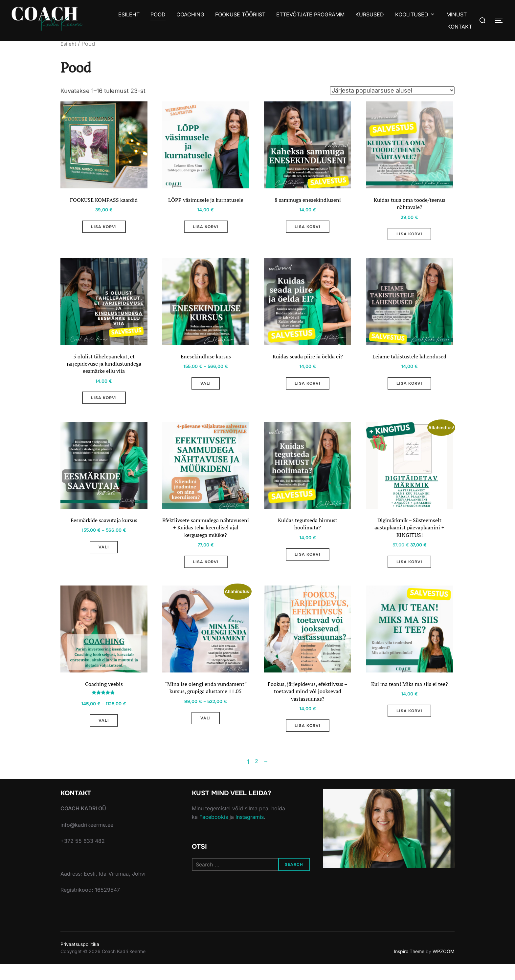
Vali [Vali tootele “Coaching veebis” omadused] (104, 735)
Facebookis (214, 833)
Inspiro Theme (409, 967)
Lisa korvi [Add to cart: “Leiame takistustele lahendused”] (409, 389)
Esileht (69, 44)
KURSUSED (369, 14)
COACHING (189, 14)
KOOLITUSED (415, 14)
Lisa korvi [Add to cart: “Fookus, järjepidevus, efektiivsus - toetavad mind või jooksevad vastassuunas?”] (308, 742)
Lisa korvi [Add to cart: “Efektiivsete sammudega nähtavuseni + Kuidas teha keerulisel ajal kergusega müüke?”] (206, 573)
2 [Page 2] (256, 778)
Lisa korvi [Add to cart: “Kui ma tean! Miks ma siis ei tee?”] (409, 725)
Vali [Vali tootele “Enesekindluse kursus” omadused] (206, 389)
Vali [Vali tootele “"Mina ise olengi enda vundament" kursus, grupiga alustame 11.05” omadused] (206, 742)
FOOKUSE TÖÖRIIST (239, 14)
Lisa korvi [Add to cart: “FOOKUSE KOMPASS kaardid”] (104, 229)
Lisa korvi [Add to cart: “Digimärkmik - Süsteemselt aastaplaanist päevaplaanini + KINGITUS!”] (409, 573)
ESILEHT (127, 14)
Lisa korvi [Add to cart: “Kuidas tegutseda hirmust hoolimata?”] (308, 565)
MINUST (456, 14)
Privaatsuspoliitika (80, 960)
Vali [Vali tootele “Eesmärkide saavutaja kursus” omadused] (104, 557)
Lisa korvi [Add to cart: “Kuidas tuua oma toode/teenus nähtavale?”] (409, 237)
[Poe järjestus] (392, 90)
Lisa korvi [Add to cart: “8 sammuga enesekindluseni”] (308, 229)
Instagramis (250, 833)
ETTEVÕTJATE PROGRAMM (310, 14)
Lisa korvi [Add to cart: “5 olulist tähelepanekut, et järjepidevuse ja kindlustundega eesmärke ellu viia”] (104, 405)
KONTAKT (460, 27)
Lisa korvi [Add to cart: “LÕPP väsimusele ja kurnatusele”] (206, 229)
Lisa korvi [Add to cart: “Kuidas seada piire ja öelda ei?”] (308, 389)
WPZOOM (444, 967)
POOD (157, 14)
